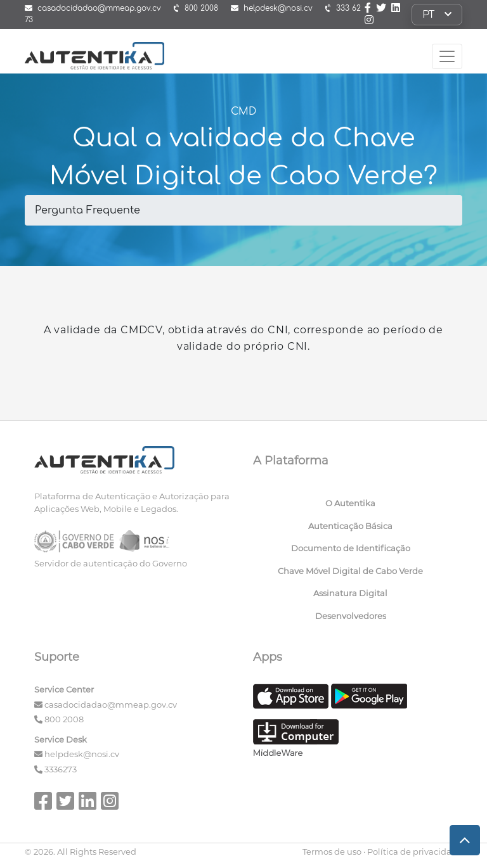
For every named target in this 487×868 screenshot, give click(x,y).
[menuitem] (353, 506)
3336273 (61, 769)
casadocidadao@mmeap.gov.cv (111, 705)
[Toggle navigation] (447, 56)
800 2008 (64, 719)
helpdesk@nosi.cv (82, 754)
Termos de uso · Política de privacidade (382, 852)
